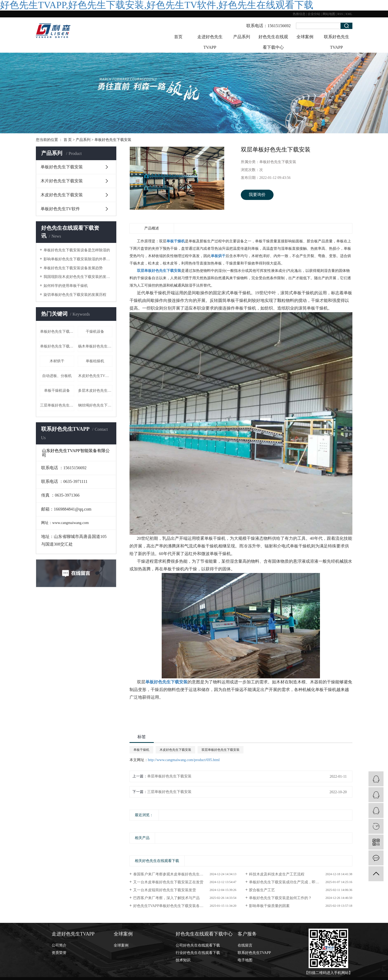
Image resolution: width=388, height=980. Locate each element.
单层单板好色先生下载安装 (169, 776)
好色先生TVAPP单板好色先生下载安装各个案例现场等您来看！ (185, 906)
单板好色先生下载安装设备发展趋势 (73, 268)
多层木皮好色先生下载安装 (95, 391)
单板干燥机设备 (57, 391)
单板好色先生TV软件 (60, 209)
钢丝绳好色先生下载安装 (95, 405)
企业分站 (314, 14)
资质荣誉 (59, 953)
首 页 (68, 140)
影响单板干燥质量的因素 (269, 906)
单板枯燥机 (95, 361)
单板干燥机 (141, 750)
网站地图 (329, 14)
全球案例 (305, 37)
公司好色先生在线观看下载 (198, 945)
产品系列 (242, 37)
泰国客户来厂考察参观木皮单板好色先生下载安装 (174, 874)
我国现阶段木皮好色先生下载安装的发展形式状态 (78, 277)
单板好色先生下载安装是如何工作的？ (280, 898)
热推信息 (299, 14)
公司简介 (59, 945)
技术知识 (183, 960)
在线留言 (245, 945)
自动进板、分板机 (57, 376)
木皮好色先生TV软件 (95, 376)
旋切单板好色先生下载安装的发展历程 (75, 295)
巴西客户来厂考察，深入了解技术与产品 (166, 898)
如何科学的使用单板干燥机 (66, 286)
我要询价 (257, 195)
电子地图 (245, 960)
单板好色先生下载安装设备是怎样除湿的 (77, 250)
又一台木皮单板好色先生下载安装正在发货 (168, 882)
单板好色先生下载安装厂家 (57, 346)
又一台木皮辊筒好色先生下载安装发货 (165, 890)
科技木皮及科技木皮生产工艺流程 (277, 874)
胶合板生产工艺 (262, 890)
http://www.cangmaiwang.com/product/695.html (184, 760)
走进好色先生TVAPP (210, 42)
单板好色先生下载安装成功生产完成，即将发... (287, 882)
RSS (340, 14)
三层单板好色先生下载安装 (57, 405)
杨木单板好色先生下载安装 (95, 346)
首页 (178, 37)
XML (349, 14)
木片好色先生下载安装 (62, 181)
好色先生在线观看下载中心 (273, 42)
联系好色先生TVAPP (337, 42)
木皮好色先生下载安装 (62, 195)
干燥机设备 (95, 332)
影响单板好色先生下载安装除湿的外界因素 (78, 259)
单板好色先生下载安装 (113, 140)
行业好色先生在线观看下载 (198, 953)
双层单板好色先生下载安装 (221, 750)
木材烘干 (57, 361)
